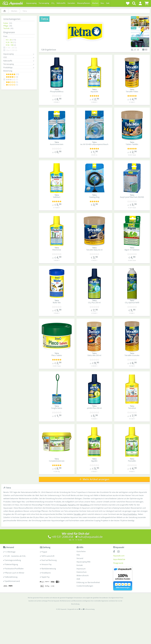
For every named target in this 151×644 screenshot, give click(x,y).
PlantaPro (72, 505)
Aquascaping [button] (8, 54)
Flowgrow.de (118, 563)
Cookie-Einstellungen (85, 586)
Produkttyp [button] (8, 68)
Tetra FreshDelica (130, 514)
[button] (140, 3)
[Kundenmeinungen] (57, 96)
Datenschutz (82, 572)
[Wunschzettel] (128, 3)
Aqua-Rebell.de (119, 559)
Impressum (81, 569)
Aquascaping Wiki (83, 562)
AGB (78, 579)
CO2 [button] (5, 57)
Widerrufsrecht (83, 576)
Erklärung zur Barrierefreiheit (88, 582)
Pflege (6, 26)
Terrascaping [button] (9, 64)
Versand (80, 558)
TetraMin (77, 514)
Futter (6, 23)
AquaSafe (63, 505)
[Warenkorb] (147, 3)
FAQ (78, 555)
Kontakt (80, 565)
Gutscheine (81, 552)
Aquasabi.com (119, 556)
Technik (6, 28)
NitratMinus (85, 505)
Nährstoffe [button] (8, 61)
